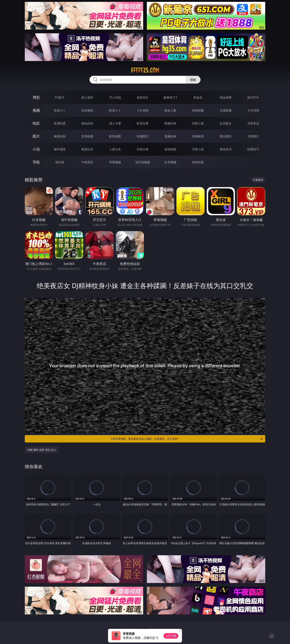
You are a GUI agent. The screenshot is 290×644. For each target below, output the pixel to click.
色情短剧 (198, 162)
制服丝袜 (170, 123)
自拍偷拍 (87, 110)
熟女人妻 (170, 110)
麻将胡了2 (170, 97)
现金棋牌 (226, 97)
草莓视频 (115, 162)
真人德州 (87, 97)
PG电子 (60, 97)
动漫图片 (143, 136)
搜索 (193, 80)
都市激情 (60, 149)
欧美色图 (115, 136)
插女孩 (60, 162)
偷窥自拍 (60, 136)
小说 (36, 149)
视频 (36, 110)
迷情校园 (170, 149)
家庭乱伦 (87, 149)
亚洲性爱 (60, 123)
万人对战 (115, 97)
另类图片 (253, 136)
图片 (36, 136)
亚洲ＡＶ (60, 110)
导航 (36, 162)
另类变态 (253, 123)
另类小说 (198, 149)
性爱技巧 (253, 149)
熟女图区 (226, 136)
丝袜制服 (198, 110)
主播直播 (226, 110)
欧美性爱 (143, 123)
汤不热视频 (143, 162)
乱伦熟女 (226, 123)
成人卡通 (115, 123)
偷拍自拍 (87, 123)
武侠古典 (143, 149)
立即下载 (171, 636)
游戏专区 (143, 97)
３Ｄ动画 (143, 110)
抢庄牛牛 (253, 97)
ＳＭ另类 (253, 110)
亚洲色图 (87, 136)
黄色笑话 (226, 149)
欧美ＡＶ (115, 110)
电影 (36, 123)
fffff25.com (145, 70)
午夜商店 (87, 162)
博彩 (36, 97)
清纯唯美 (198, 136)
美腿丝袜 (170, 136)
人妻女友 (115, 149)
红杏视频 (170, 162)
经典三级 (198, 123)
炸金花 (198, 97)
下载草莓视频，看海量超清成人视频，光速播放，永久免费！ (187, 439)
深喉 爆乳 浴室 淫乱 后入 (42, 450)
